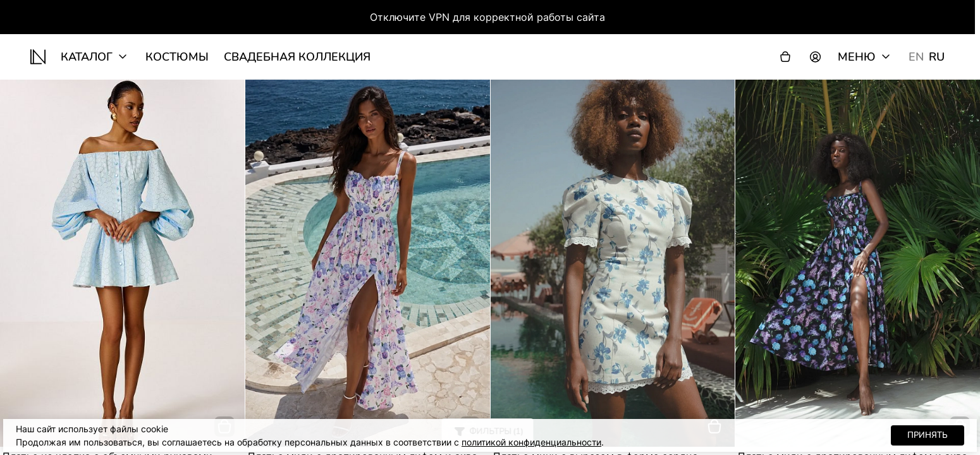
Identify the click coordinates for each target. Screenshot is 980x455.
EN (916, 57)
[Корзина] (785, 57)
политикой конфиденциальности (531, 442)
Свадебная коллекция (297, 57)
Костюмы (177, 57)
